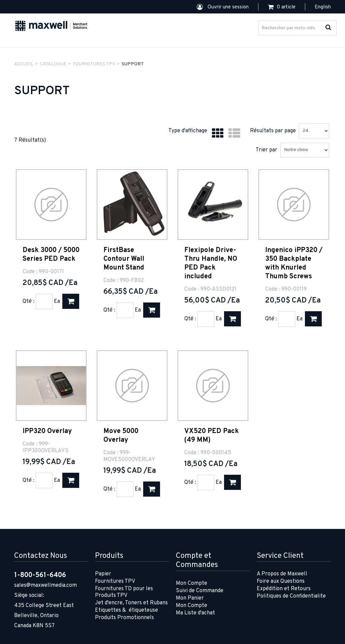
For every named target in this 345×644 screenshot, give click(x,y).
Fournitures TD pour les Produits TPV (124, 592)
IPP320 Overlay (47, 431)
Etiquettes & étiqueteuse (127, 610)
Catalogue (53, 64)
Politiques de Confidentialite (291, 596)
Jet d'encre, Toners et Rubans (131, 603)
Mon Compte (192, 583)
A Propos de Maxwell (282, 574)
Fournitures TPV (115, 581)
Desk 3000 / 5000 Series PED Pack (51, 255)
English (323, 7)
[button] (282, 7)
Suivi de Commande (200, 591)
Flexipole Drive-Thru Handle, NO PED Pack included (211, 263)
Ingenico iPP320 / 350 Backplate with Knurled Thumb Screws (294, 263)
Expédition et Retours (284, 589)
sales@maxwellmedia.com (45, 585)
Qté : (28, 301)
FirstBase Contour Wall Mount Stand (124, 259)
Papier (103, 574)
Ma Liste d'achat (195, 613)
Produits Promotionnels (124, 618)
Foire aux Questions (281, 581)
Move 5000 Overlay (121, 436)
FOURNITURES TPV (94, 64)
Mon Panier (190, 598)
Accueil (24, 64)
